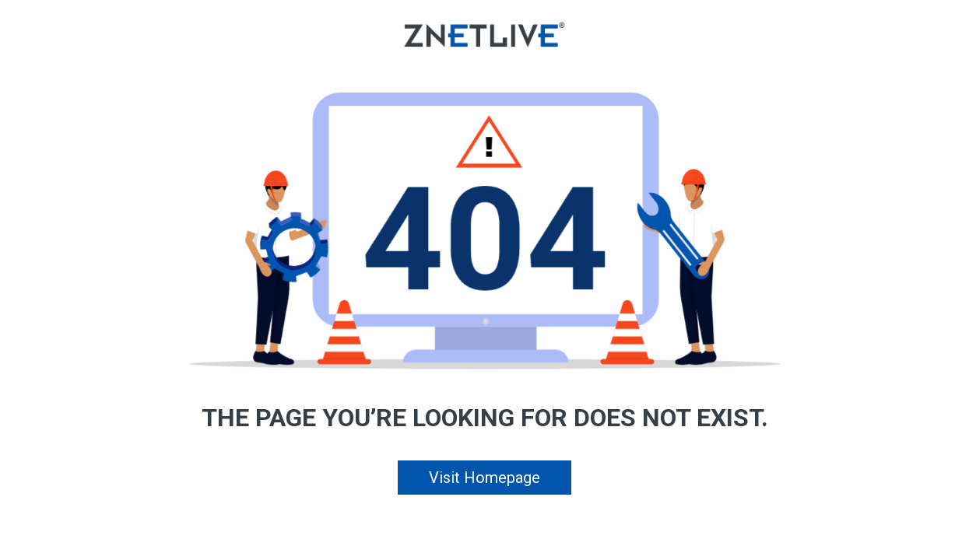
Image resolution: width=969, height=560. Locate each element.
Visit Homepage (484, 478)
